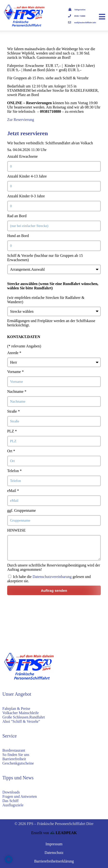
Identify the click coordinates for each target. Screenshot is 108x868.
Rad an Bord (17, 216)
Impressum (54, 844)
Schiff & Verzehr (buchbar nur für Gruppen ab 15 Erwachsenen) (45, 258)
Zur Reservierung (21, 120)
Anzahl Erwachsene (22, 156)
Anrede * (14, 353)
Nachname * (17, 391)
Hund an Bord (18, 236)
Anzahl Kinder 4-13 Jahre (27, 176)
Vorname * (15, 372)
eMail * (13, 491)
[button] (9, 859)
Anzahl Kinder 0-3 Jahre (26, 196)
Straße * (13, 411)
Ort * (11, 451)
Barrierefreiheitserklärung (54, 861)
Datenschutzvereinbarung (52, 577)
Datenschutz (54, 853)
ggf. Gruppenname (22, 510)
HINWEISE (16, 530)
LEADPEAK (63, 833)
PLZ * (12, 431)
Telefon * (14, 471)
